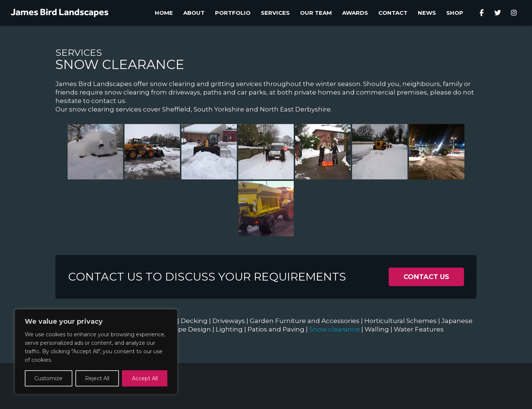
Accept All (145, 378)
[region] (96, 352)
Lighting (229, 329)
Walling (377, 329)
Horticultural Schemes (400, 321)
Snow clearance (335, 329)
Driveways (229, 321)
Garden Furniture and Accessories (305, 321)
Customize (48, 378)
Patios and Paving (276, 329)
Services (79, 52)
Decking (194, 321)
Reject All (97, 378)
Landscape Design (181, 329)
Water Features (419, 329)
